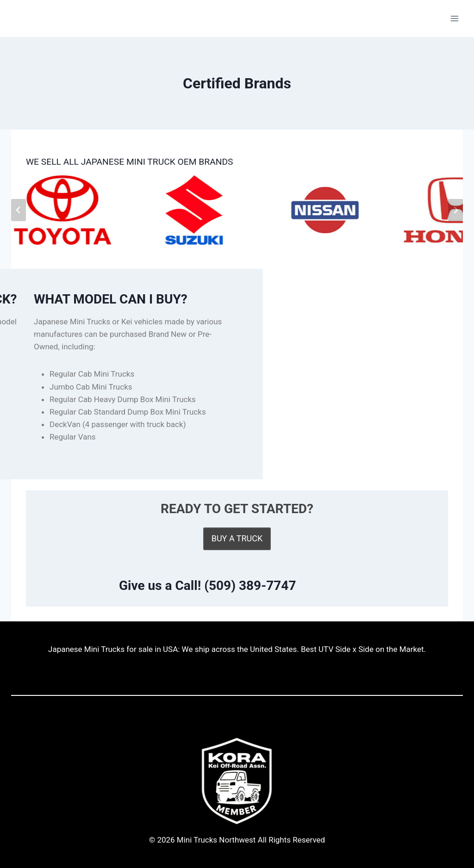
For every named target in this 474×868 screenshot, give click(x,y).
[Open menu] (454, 18)
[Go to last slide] (19, 210)
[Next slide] (455, 210)
